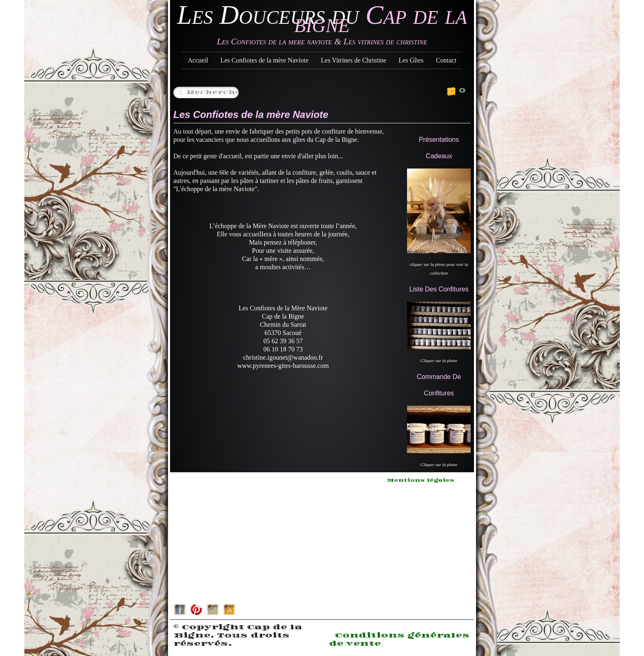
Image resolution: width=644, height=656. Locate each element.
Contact (446, 60)
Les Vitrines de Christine (353, 60)
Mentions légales (421, 480)
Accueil (198, 60)
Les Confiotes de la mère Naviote (265, 60)
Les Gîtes (411, 60)
